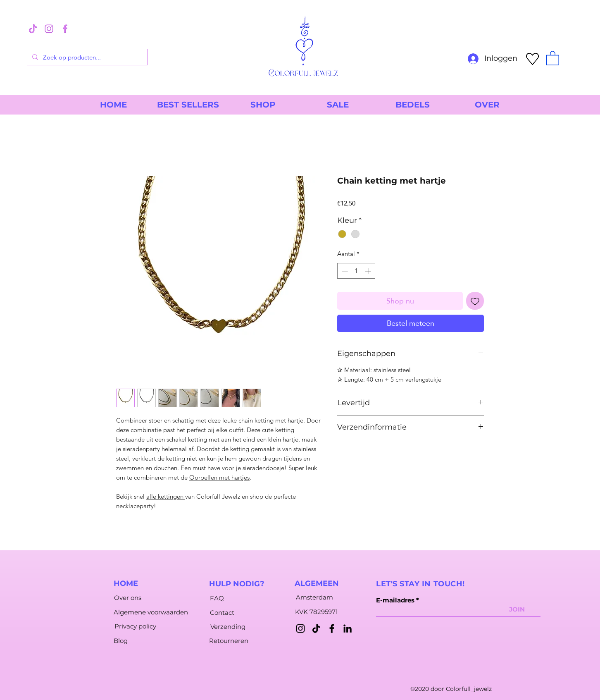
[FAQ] (217, 598)
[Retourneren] (229, 640)
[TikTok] (316, 628)
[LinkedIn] (348, 628)
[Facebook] (332, 628)
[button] (553, 58)
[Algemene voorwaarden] (151, 612)
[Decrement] (344, 271)
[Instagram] (300, 628)
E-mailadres (395, 600)
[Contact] (222, 612)
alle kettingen (166, 496)
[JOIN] (517, 609)
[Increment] (369, 271)
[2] (65, 29)
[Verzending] (228, 626)
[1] (49, 29)
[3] (33, 29)
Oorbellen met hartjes (219, 477)
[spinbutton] (356, 271)
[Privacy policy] (135, 626)
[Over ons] (127, 598)
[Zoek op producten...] (86, 57)
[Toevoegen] (475, 301)
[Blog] (121, 640)
